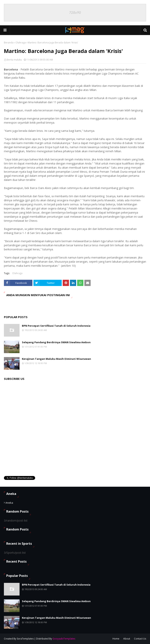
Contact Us (140, 639)
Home (116, 639)
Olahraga (21, 43)
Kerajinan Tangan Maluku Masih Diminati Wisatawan (56, 359)
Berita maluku (14, 60)
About (127, 639)
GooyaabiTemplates (64, 639)
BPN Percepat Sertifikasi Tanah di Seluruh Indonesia (56, 326)
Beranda (9, 43)
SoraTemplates (25, 639)
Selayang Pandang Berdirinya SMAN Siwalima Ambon (56, 342)
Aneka (9, 503)
